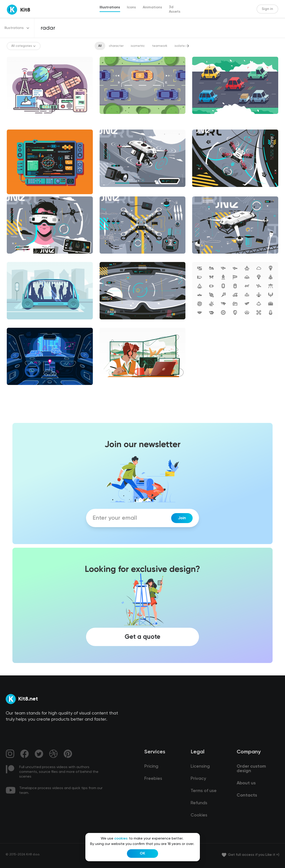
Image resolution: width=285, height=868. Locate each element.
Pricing (151, 767)
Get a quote (142, 637)
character (116, 46)
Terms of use (204, 791)
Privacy (198, 779)
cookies (121, 839)
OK (142, 854)
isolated (181, 46)
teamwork (160, 46)
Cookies (199, 815)
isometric (138, 46)
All (100, 46)
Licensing (200, 767)
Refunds (199, 803)
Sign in (267, 9)
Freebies (153, 779)
